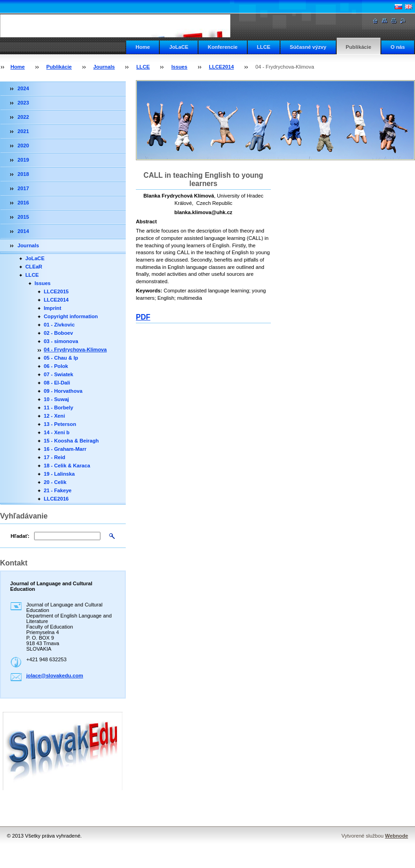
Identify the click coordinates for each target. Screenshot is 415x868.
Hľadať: (20, 536)
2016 (23, 203)
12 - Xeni (54, 416)
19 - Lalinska (59, 474)
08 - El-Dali (57, 383)
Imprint (53, 308)
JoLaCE (179, 47)
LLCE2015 (56, 291)
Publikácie (359, 47)
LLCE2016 (56, 499)
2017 (23, 188)
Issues (179, 67)
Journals (104, 67)
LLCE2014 (222, 67)
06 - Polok (56, 366)
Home (143, 47)
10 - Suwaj (56, 399)
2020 (23, 146)
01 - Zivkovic (59, 325)
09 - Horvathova (63, 391)
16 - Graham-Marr (65, 449)
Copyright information (71, 316)
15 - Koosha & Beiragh (71, 441)
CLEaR (34, 267)
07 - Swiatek (58, 374)
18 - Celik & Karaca (67, 466)
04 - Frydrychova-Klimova (75, 350)
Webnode (397, 836)
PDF (143, 317)
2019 (23, 160)
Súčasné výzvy (308, 47)
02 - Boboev (58, 333)
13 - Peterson (60, 424)
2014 (23, 231)
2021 (23, 131)
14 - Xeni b (57, 432)
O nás (398, 47)
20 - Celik (55, 482)
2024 (23, 88)
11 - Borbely (58, 408)
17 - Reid (55, 457)
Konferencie (223, 47)
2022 (23, 117)
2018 (23, 174)
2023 (23, 103)
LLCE (264, 47)
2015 (23, 217)
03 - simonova (61, 341)
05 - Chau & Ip (61, 358)
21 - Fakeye (58, 490)
